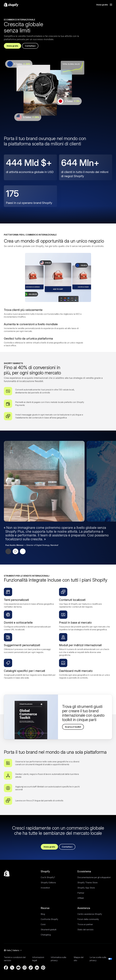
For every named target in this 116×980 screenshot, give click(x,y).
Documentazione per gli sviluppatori (94, 877)
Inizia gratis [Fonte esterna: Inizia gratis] (102, 5)
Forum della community (88, 919)
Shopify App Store (86, 888)
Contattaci (30, 46)
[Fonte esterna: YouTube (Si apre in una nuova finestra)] (18, 968)
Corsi (43, 924)
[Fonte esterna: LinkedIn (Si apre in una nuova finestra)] (37, 968)
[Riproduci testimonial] (16, 551)
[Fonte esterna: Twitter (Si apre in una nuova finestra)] (12, 968)
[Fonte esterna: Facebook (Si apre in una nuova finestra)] (6, 968)
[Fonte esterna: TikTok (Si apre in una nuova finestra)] (31, 968)
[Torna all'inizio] (7, 873)
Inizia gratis (12, 46)
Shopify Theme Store (87, 883)
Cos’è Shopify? (48, 877)
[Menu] (111, 5)
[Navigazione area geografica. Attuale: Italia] (13, 950)
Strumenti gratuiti (49, 930)
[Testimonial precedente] (8, 551)
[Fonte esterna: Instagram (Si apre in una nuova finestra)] (25, 968)
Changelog (46, 935)
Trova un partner (85, 924)
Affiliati (81, 898)
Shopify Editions (48, 883)
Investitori (45, 888)
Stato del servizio (85, 930)
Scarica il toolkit (73, 727)
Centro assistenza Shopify (90, 914)
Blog (43, 914)
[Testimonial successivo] (23, 551)
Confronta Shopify (49, 919)
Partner (81, 893)
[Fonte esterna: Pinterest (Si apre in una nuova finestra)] (43, 968)
